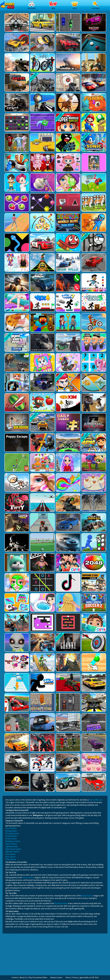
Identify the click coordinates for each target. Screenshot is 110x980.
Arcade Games (11, 836)
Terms (68, 978)
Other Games (11, 859)
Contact (15, 978)
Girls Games (10, 854)
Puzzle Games (11, 839)
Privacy (75, 978)
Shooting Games (12, 834)
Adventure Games (12, 852)
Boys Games (10, 857)
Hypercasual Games (13, 849)
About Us (23, 978)
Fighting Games (12, 846)
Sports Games (11, 844)
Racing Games (11, 831)
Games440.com (96, 800)
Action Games (11, 828)
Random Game (56, 978)
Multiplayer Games (13, 841)
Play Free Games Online (38, 978)
